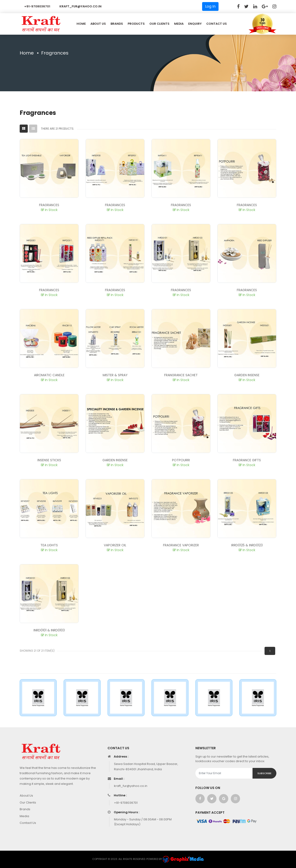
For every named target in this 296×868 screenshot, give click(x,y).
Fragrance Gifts (247, 460)
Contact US (217, 24)
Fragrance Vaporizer (181, 545)
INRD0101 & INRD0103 (49, 630)
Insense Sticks (49, 460)
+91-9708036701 (37, 6)
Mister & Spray (115, 375)
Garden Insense (247, 375)
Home (81, 24)
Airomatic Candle (49, 375)
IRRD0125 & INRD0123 (247, 545)
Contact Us (28, 823)
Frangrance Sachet (181, 375)
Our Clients (159, 24)
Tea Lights (49, 545)
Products (136, 24)
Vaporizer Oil (115, 545)
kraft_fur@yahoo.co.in (80, 6)
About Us (98, 24)
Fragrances (49, 205)
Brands (117, 24)
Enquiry (195, 24)
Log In (210, 6)
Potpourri (181, 460)
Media (179, 24)
